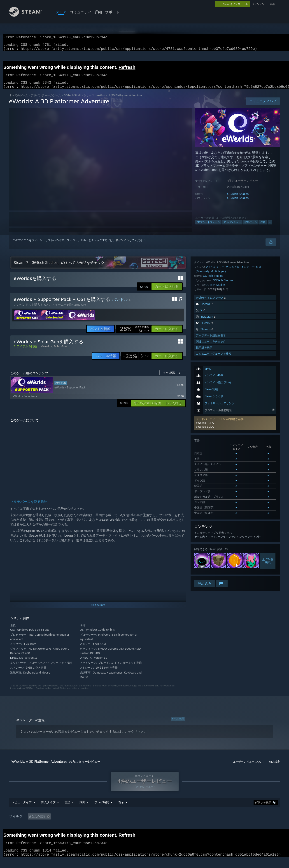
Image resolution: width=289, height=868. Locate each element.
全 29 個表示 (268, 427)
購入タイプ (48, 808)
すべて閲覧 (173, 378)
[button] (167, 292)
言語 (272, 4)
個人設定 (275, 767)
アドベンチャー (232, 228)
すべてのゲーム (19, 101)
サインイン (258, 4)
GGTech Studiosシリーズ (79, 101)
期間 (82, 808)
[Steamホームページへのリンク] (29, 15)
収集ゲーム (251, 228)
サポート (112, 12)
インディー (248, 453)
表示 (121, 808)
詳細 (98, 12)
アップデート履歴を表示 (211, 522)
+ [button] (270, 228)
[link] (133, 334)
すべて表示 (178, 724)
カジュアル (233, 453)
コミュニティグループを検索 (214, 540)
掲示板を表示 (204, 534)
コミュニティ (81, 12)
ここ (125, 737)
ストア (61, 12)
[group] (144, 822)
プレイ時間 (102, 808)
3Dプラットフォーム (208, 228)
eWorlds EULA (205, 323)
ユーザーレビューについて (249, 767)
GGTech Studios (238, 199)
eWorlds (46, 352)
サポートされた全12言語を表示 (213, 381)
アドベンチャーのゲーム (46, 101)
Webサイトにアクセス (212, 484)
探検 (263, 228)
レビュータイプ (22, 808)
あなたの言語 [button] (37, 822)
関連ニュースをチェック (211, 528)
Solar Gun (60, 352)
